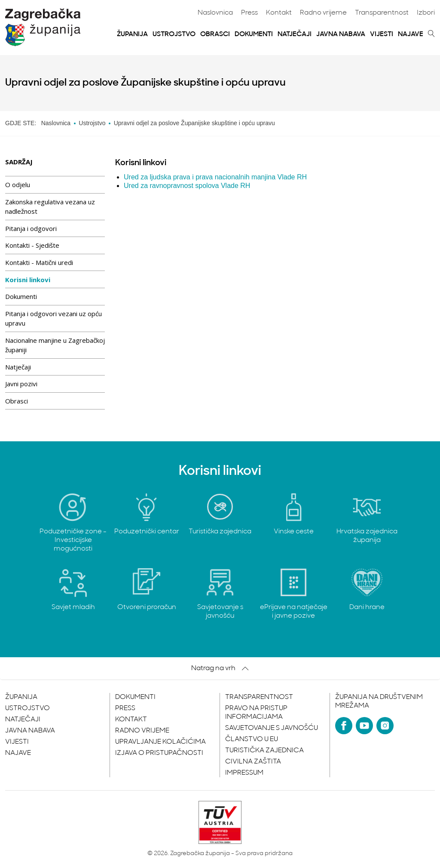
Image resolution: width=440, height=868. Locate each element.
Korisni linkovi (28, 280)
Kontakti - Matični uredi (39, 262)
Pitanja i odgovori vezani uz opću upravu (53, 319)
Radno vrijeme (323, 13)
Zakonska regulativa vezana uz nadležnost (50, 207)
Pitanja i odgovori (31, 228)
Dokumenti (254, 34)
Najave (411, 34)
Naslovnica (215, 13)
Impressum (244, 773)
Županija (132, 34)
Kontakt (279, 13)
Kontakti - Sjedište (32, 245)
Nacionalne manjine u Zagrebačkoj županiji (55, 345)
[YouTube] (364, 726)
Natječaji (295, 34)
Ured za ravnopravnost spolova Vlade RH (187, 186)
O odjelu (18, 185)
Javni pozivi (21, 384)
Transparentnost (382, 13)
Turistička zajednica (264, 751)
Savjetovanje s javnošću (272, 728)
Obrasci (215, 34)
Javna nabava (341, 34)
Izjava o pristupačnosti (159, 753)
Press (249, 13)
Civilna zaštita (253, 762)
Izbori (426, 13)
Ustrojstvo (174, 34)
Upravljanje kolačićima (160, 742)
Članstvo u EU (252, 739)
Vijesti (382, 34)
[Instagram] (385, 726)
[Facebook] (344, 726)
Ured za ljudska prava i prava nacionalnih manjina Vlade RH (215, 177)
